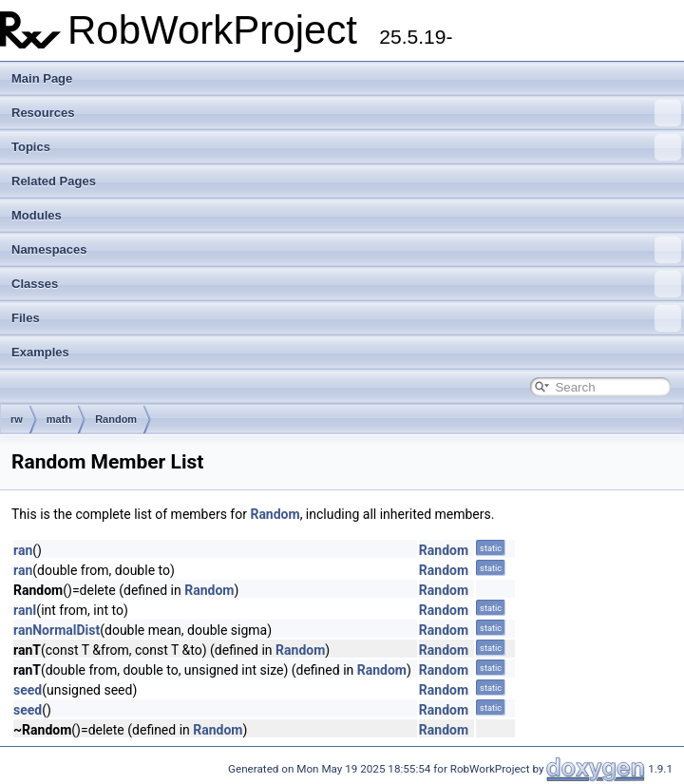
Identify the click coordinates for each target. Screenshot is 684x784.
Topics (346, 147)
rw (17, 419)
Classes (346, 284)
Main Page (42, 78)
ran (23, 550)
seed (28, 690)
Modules (37, 215)
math (59, 419)
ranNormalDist (57, 630)
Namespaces (346, 250)
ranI (25, 610)
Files (346, 318)
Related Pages (54, 181)
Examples (40, 352)
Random (116, 419)
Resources (346, 113)
